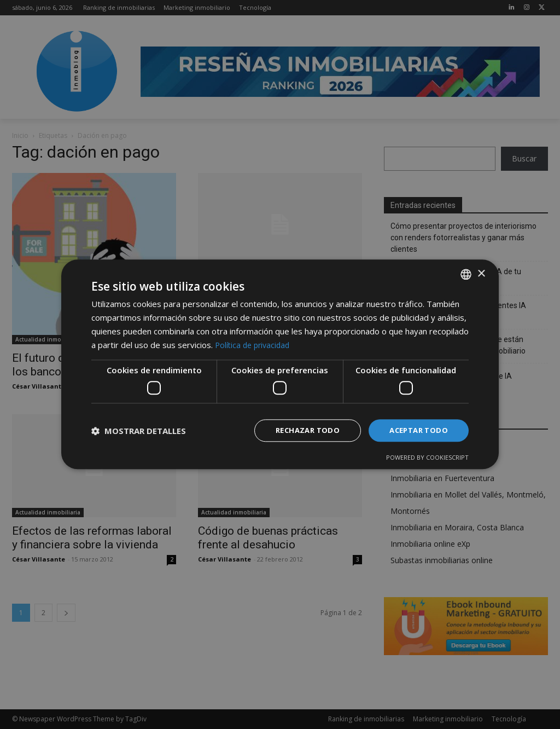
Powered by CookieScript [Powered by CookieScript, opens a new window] (427, 458)
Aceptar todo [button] (416, 430)
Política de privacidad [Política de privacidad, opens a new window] (255, 344)
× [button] (481, 273)
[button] (139, 431)
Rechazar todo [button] (301, 430)
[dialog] (280, 364)
